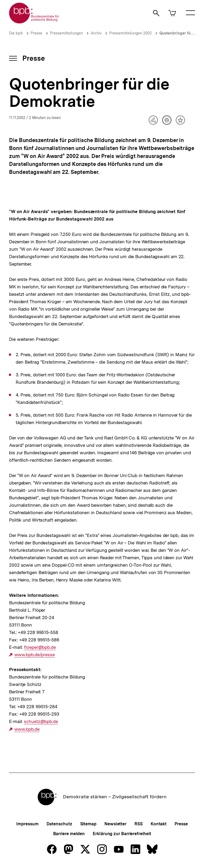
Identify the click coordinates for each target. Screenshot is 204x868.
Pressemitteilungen (66, 33)
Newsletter (115, 824)
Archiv (96, 33)
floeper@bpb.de (40, 647)
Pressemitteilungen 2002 (130, 33)
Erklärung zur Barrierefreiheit (122, 834)
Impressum (27, 824)
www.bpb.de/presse (35, 655)
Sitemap (88, 824)
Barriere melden (69, 834)
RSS (139, 824)
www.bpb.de (27, 729)
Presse (36, 33)
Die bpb (16, 33)
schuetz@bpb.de (41, 722)
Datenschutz (59, 824)
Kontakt (159, 824)
